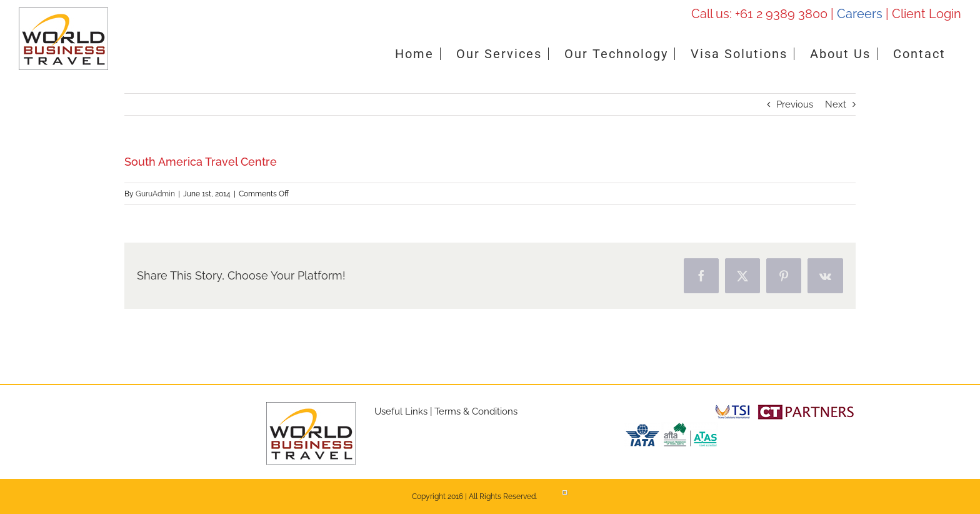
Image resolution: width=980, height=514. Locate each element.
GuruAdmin (155, 194)
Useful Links (401, 411)
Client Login (927, 14)
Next (836, 104)
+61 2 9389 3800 (781, 14)
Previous (795, 104)
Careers (860, 14)
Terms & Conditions (476, 411)
